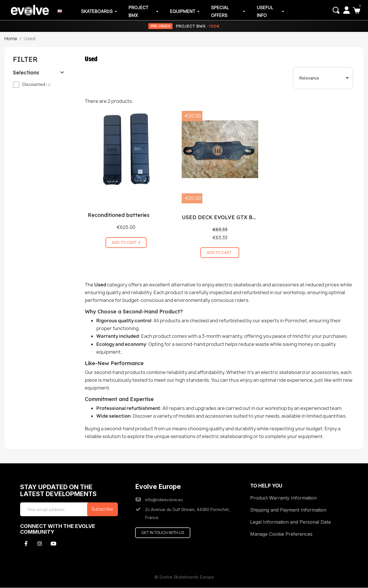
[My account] (346, 10)
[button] (336, 10)
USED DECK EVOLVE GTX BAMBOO (227, 218)
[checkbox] (16, 85)
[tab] (39, 73)
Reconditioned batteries (119, 216)
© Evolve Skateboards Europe (184, 577)
